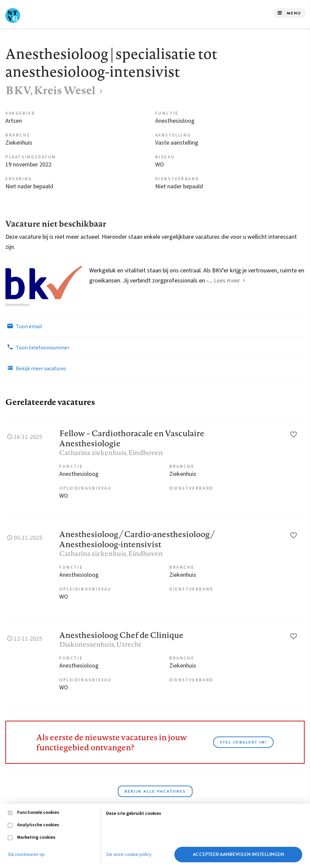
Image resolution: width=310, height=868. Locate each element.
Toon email (24, 326)
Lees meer (227, 281)
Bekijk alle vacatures (155, 791)
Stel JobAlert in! (243, 742)
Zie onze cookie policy (129, 855)
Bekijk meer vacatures (36, 368)
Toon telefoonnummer (37, 347)
